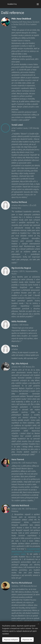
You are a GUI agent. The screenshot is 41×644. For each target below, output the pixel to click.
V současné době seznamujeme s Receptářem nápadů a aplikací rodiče (26, 551)
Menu (38, 4)
